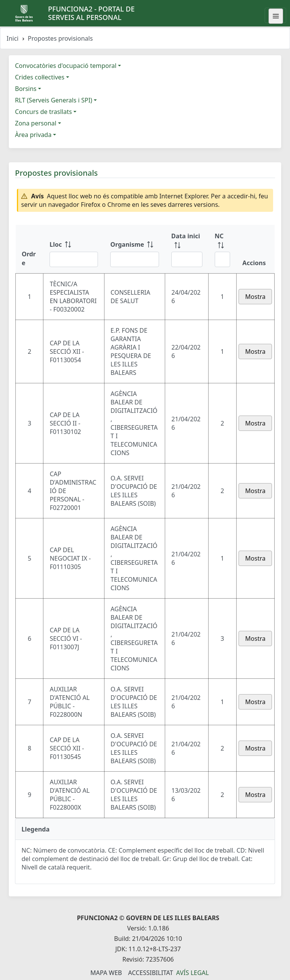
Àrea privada (33, 135)
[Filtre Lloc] (74, 259)
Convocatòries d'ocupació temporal (66, 66)
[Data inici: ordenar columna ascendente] (187, 249)
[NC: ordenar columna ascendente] (222, 249)
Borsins (26, 89)
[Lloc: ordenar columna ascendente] (74, 249)
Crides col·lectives (40, 77)
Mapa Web (106, 973)
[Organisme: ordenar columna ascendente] (134, 249)
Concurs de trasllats (43, 112)
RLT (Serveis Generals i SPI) (54, 100)
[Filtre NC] (222, 259)
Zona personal (36, 123)
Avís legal (193, 973)
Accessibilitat (150, 973)
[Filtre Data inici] (187, 259)
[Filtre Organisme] (134, 259)
